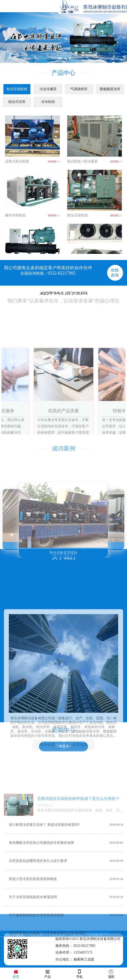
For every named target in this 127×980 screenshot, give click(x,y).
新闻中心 (63, 725)
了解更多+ (63, 849)
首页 (16, 974)
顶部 (111, 974)
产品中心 (63, 72)
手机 (79, 974)
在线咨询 (115, 273)
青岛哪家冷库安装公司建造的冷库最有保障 (41, 946)
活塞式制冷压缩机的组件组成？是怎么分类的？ (78, 902)
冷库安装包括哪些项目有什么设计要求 (38, 964)
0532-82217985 (62, 273)
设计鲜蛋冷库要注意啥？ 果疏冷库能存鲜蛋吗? (44, 928)
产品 (48, 974)
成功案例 (63, 443)
